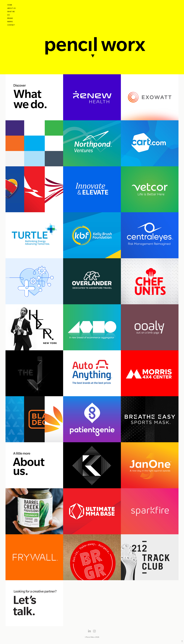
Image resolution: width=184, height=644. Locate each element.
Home (10, 5)
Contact (11, 25)
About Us (11, 8)
